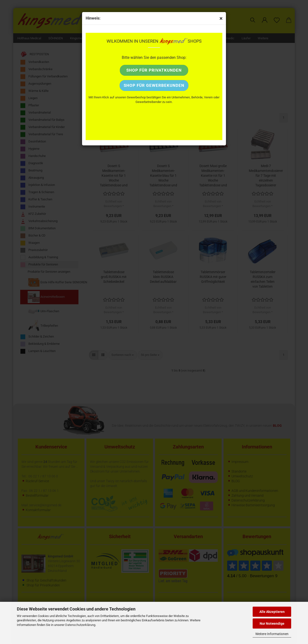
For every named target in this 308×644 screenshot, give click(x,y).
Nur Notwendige (272, 624)
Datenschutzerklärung (80, 625)
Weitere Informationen (272, 634)
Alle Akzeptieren (272, 612)
